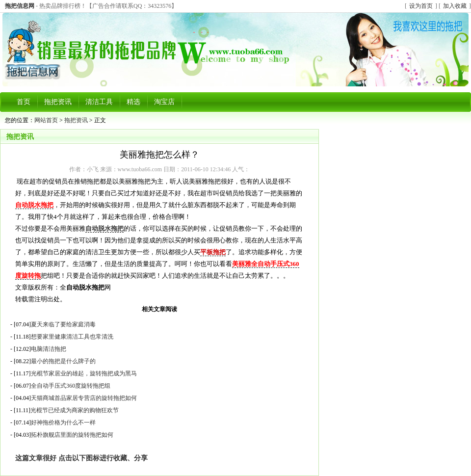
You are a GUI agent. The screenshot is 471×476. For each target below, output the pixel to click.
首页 (24, 102)
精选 (133, 102)
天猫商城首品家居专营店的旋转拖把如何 (84, 398)
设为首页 (421, 6)
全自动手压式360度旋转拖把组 (71, 386)
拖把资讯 (58, 102)
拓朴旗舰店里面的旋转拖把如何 (72, 435)
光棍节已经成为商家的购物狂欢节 (75, 410)
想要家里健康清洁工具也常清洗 (72, 337)
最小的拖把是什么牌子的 (63, 361)
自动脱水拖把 (105, 228)
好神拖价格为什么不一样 (63, 423)
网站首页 (46, 120)
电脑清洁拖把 (49, 349)
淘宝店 (164, 102)
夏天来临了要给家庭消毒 (63, 324)
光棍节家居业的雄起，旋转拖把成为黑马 (84, 373)
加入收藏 (455, 6)
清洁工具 (99, 102)
